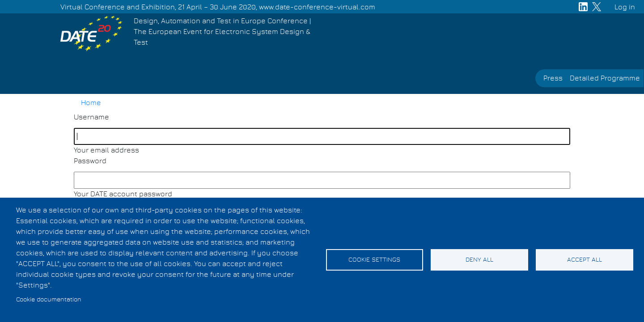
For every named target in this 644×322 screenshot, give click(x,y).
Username (91, 117)
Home (91, 103)
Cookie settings (374, 260)
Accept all (585, 260)
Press (553, 78)
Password (90, 161)
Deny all (479, 260)
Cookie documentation (49, 300)
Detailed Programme (605, 78)
